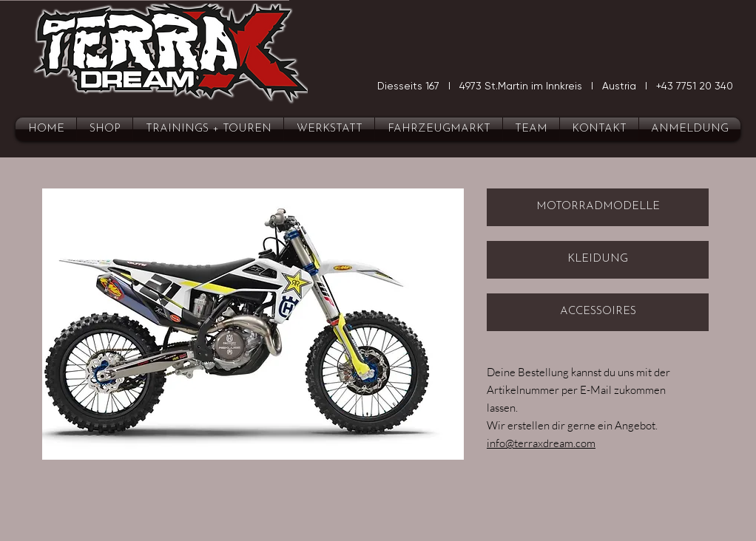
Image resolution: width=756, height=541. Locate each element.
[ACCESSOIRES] (598, 312)
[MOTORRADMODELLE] (598, 207)
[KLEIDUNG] (598, 260)
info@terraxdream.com (541, 443)
